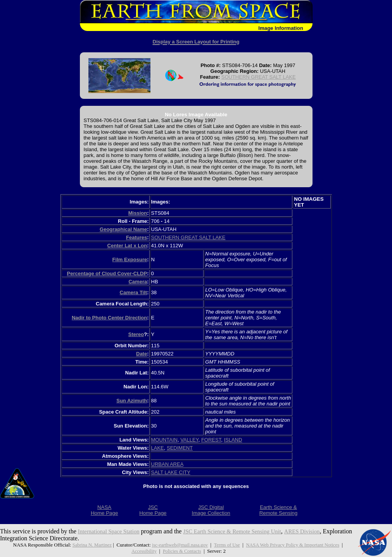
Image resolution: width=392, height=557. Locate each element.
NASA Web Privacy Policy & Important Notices (296, 545)
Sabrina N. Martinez (87, 545)
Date (142, 354)
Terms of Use (227, 545)
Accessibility (143, 551)
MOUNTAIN (164, 440)
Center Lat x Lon (127, 246)
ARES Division (318, 531)
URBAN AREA (167, 464)
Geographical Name (123, 229)
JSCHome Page (153, 510)
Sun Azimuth (132, 401)
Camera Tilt (134, 292)
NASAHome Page (104, 510)
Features (136, 237)
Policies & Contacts (183, 551)
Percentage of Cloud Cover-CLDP (107, 273)
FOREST (211, 440)
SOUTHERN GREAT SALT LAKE (259, 77)
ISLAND (233, 440)
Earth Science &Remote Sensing (279, 510)
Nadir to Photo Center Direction (109, 318)
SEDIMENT (180, 448)
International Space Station (111, 531)
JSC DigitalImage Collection (211, 510)
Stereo (136, 334)
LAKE (158, 448)
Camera (138, 282)
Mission (138, 213)
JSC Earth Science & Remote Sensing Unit (242, 531)
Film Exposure (130, 260)
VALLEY (189, 440)
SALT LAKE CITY (171, 472)
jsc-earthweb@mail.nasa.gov (178, 545)
